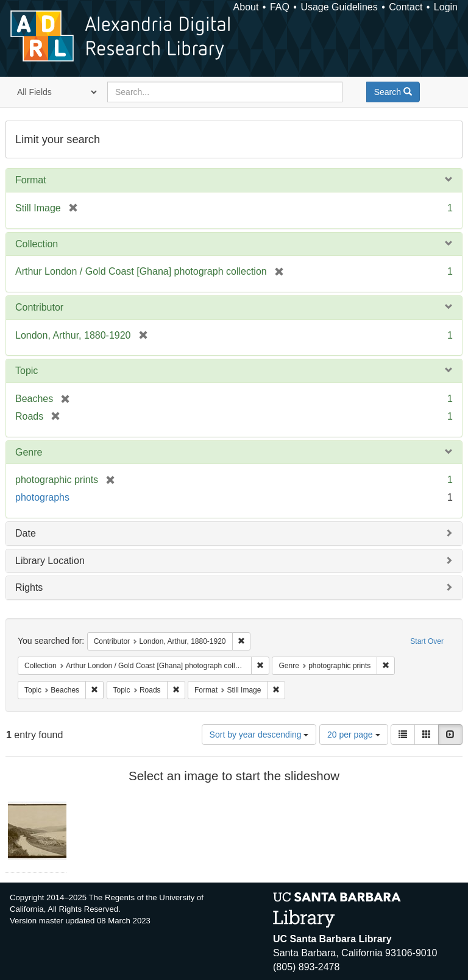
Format (31, 180)
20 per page (354, 735)
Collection (37, 244)
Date (26, 533)
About (246, 7)
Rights (29, 587)
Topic (27, 371)
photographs (42, 497)
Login (446, 7)
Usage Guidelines (339, 7)
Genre (29, 452)
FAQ (280, 7)
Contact (406, 7)
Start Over (427, 641)
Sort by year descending (259, 735)
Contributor (39, 307)
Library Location (50, 561)
